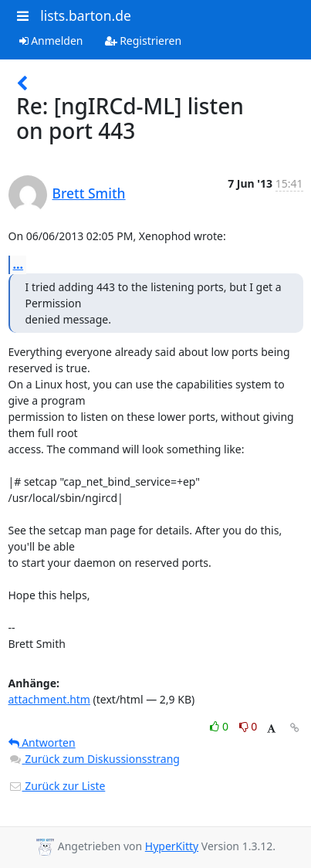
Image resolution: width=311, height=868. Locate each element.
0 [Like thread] (220, 726)
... (19, 264)
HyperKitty (172, 846)
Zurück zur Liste (57, 786)
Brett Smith (89, 193)
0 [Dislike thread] (248, 726)
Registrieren (144, 41)
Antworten (42, 743)
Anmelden (51, 41)
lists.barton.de (86, 15)
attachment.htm (49, 699)
